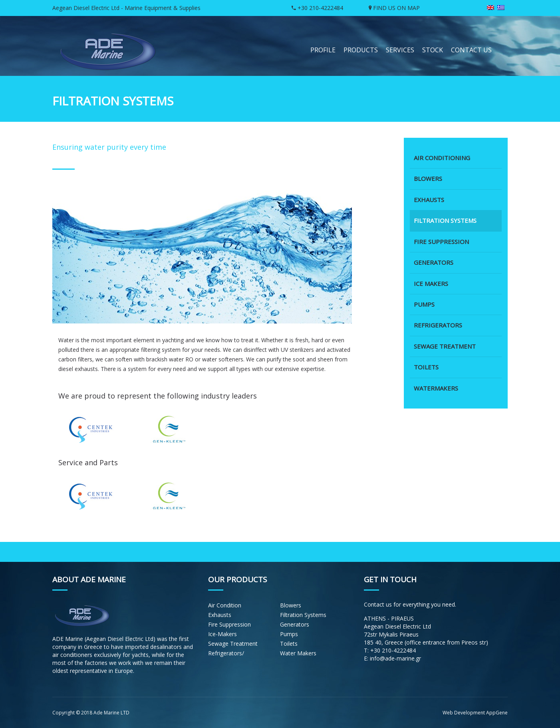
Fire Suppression (229, 624)
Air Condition (225, 605)
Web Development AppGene (475, 713)
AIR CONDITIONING (442, 158)
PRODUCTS (361, 50)
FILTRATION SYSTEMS (445, 220)
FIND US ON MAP (394, 8)
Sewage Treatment (233, 644)
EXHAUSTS (429, 200)
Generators (295, 624)
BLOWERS (428, 179)
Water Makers (298, 653)
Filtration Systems (303, 615)
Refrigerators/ (226, 653)
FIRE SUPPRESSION (441, 242)
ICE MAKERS (431, 284)
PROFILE (323, 50)
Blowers (291, 605)
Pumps (289, 634)
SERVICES (400, 50)
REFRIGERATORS (438, 325)
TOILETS (426, 367)
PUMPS (424, 304)
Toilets (289, 644)
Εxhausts (220, 615)
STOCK (433, 50)
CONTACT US (471, 50)
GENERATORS (434, 262)
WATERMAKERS (436, 388)
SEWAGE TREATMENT (445, 346)
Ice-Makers (222, 634)
